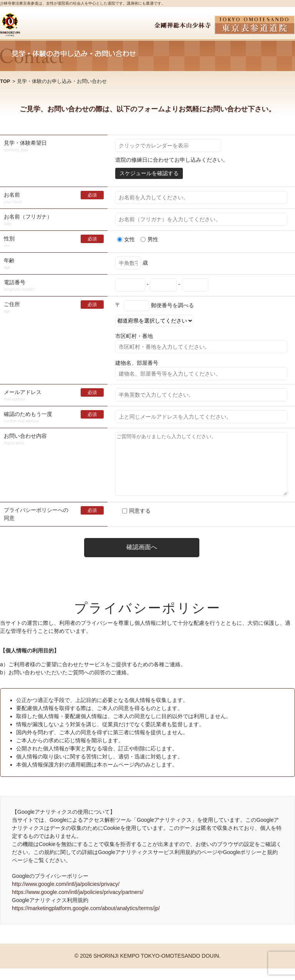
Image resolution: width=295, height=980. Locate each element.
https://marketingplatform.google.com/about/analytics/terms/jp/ (86, 920)
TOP (5, 81)
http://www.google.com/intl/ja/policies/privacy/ (66, 896)
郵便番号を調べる (172, 305)
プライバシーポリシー (31, 521)
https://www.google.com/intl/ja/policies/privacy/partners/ (78, 904)
